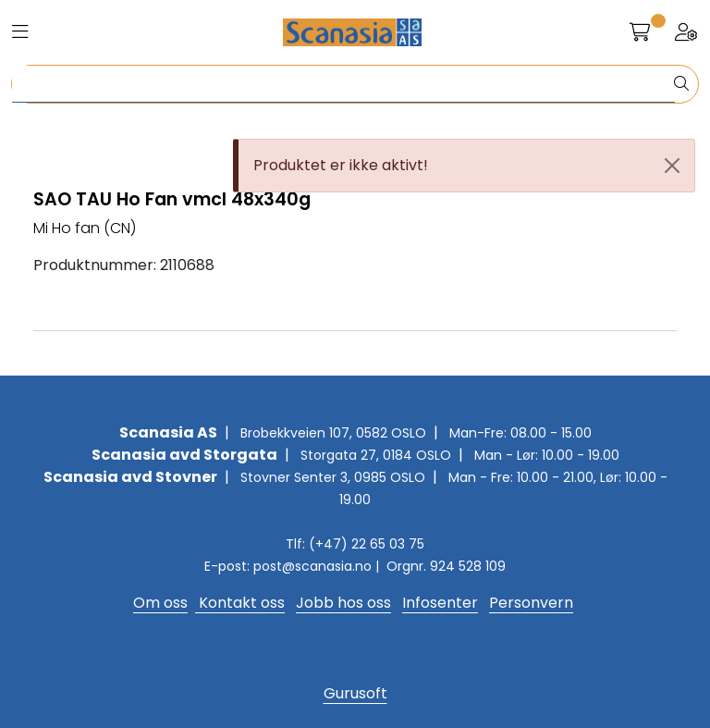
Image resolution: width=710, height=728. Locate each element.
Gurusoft (355, 693)
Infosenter (440, 603)
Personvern (531, 603)
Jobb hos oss (343, 603)
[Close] (672, 166)
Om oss (160, 603)
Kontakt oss (240, 603)
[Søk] (343, 84)
